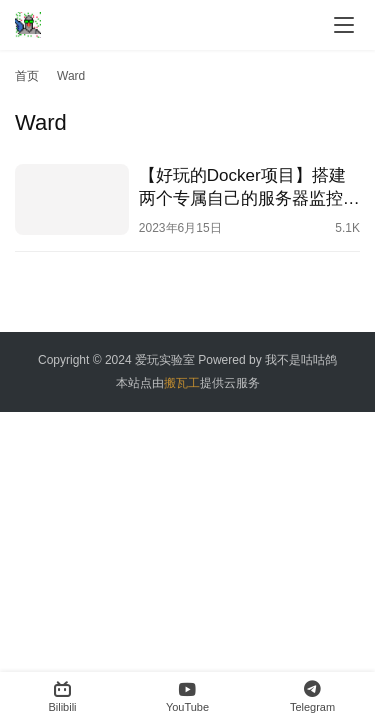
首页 (27, 76)
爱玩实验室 (165, 360)
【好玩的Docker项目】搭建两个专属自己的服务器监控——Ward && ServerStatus (242, 188)
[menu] (344, 25)
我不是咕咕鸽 (301, 360)
